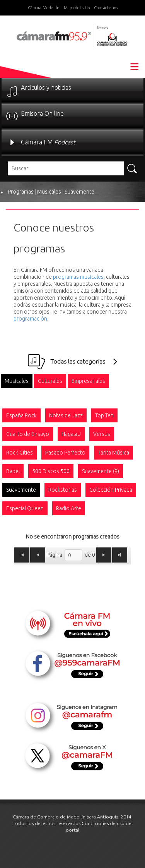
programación (30, 319)
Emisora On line (42, 113)
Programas (21, 192)
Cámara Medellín (44, 8)
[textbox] (66, 168)
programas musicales (78, 277)
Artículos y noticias (46, 87)
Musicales (49, 192)
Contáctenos (106, 8)
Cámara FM (48, 142)
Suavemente (79, 192)
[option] (17, 381)
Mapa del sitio (77, 8)
